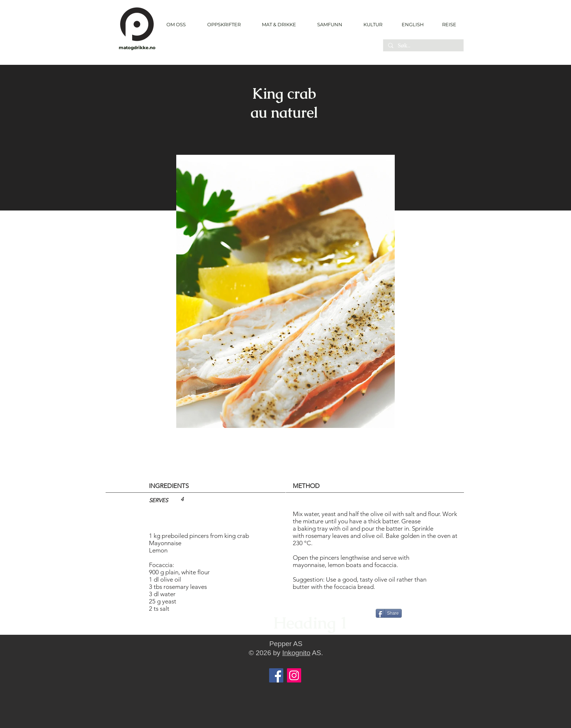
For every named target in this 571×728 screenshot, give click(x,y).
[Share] (389, 613)
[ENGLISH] (412, 24)
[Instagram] (294, 675)
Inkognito (296, 653)
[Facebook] (276, 675)
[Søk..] (423, 46)
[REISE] (447, 24)
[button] (224, 25)
